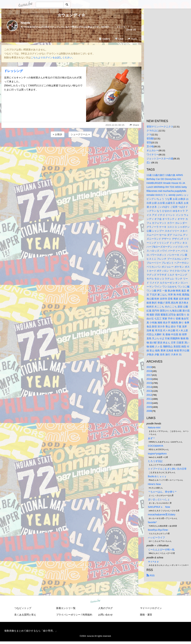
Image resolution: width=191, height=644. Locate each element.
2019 (149, 367)
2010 (149, 403)
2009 (149, 407)
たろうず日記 (155, 461)
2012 (149, 395)
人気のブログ (105, 608)
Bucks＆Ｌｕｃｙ (157, 476)
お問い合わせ (105, 615)
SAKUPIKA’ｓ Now (159, 507)
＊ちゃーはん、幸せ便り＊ (162, 492)
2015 (149, 383)
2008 (149, 411)
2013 (149, 391)
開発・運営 (146, 615)
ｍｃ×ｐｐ (153, 561)
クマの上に (153, 131)
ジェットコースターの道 (160, 158)
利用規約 (87, 615)
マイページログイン (151, 608)
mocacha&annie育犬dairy (162, 515)
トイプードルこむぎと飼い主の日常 (167, 469)
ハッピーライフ (156, 537)
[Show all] (131, 30)
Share (132, 39)
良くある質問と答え (25, 615)
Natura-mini (154, 427)
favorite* (152, 522)
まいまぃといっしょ (159, 499)
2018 (149, 371)
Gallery (104, 39)
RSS (151, 575)
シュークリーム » (80, 134)
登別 (149, 142)
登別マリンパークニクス (160, 127)
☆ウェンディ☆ (71, 15)
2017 (149, 375)
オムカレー (153, 150)
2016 (149, 379)
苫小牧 (150, 146)
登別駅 (150, 138)
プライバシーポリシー (68, 615)
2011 (149, 399)
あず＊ (152, 438)
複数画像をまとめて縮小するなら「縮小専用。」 (31, 631)
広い (149, 162)
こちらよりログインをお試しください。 (53, 57)
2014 (149, 387)
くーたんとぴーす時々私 (161, 550)
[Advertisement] (71, 147)
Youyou (25, 23)
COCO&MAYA (156, 446)
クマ (149, 134)
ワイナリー (153, 155)
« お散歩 (58, 134)
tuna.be (95, 601)
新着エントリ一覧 (66, 608)
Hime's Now (154, 484)
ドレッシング (13, 71)
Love (119, 39)
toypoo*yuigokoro (157, 454)
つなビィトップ (23, 608)
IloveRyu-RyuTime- (158, 530)
